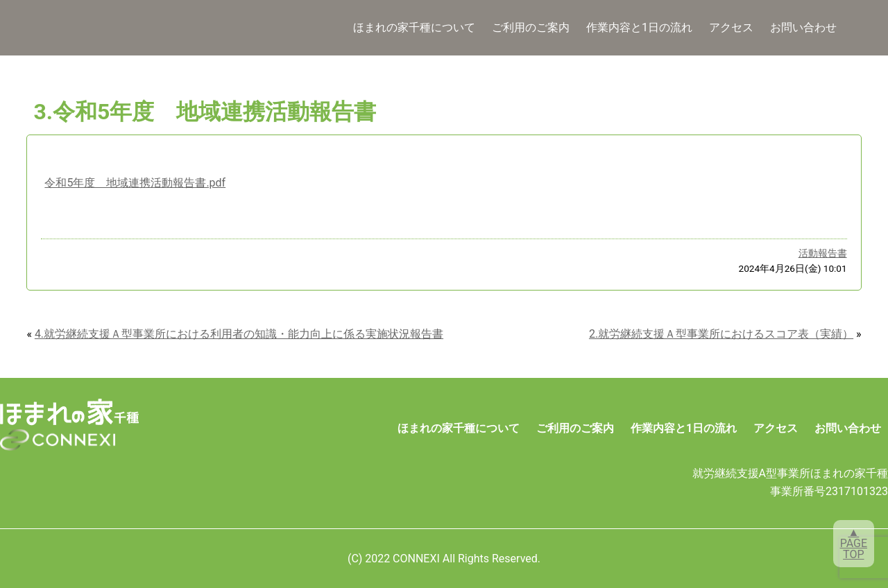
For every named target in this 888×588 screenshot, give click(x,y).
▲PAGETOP (854, 543)
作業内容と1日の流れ (639, 27)
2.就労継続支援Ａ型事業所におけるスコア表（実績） (721, 334)
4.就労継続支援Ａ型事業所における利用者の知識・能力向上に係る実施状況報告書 (239, 334)
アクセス (731, 27)
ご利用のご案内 (531, 27)
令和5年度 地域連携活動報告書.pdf (135, 183)
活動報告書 (823, 253)
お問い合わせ (803, 27)
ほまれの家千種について (414, 27)
